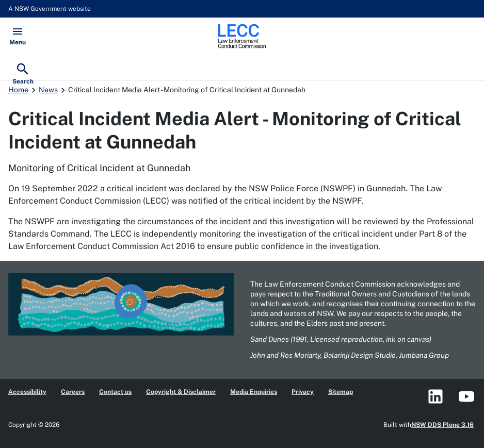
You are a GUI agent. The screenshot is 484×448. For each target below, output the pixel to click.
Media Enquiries (254, 392)
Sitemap (341, 392)
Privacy (303, 392)
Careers (73, 392)
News (48, 90)
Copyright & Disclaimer (181, 392)
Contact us (115, 392)
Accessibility (27, 392)
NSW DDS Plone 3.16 (442, 425)
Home (18, 90)
